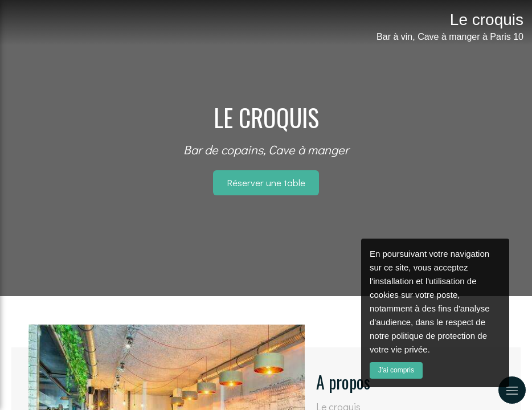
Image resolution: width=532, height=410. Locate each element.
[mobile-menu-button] (512, 390)
